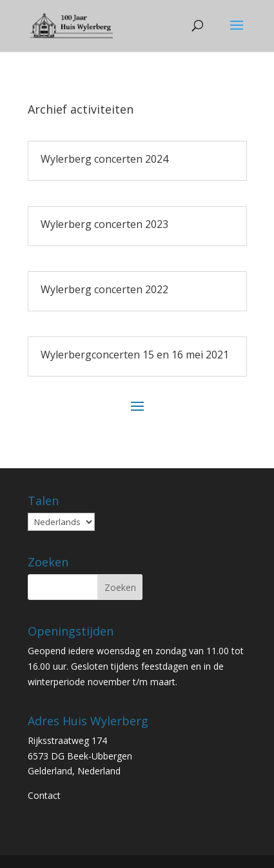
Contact (44, 795)
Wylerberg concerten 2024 (104, 159)
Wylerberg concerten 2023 (104, 224)
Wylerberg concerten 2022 (104, 289)
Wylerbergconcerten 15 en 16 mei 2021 (135, 355)
